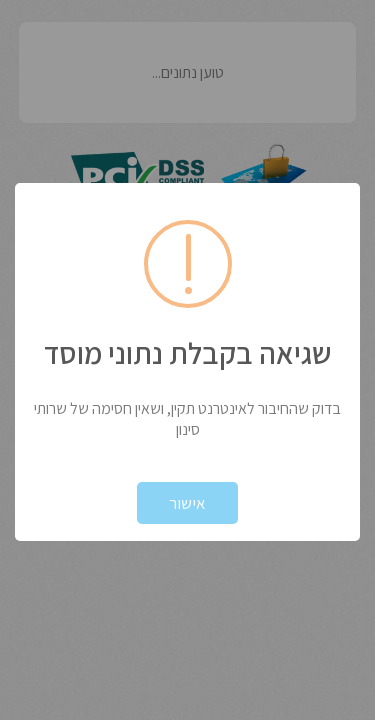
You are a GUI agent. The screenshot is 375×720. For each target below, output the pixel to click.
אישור (187, 503)
